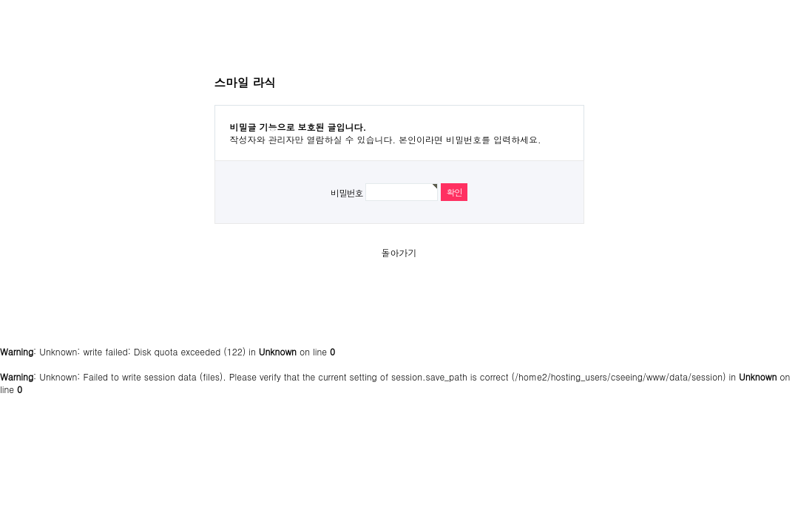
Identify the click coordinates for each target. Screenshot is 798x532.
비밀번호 (346, 192)
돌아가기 (399, 252)
